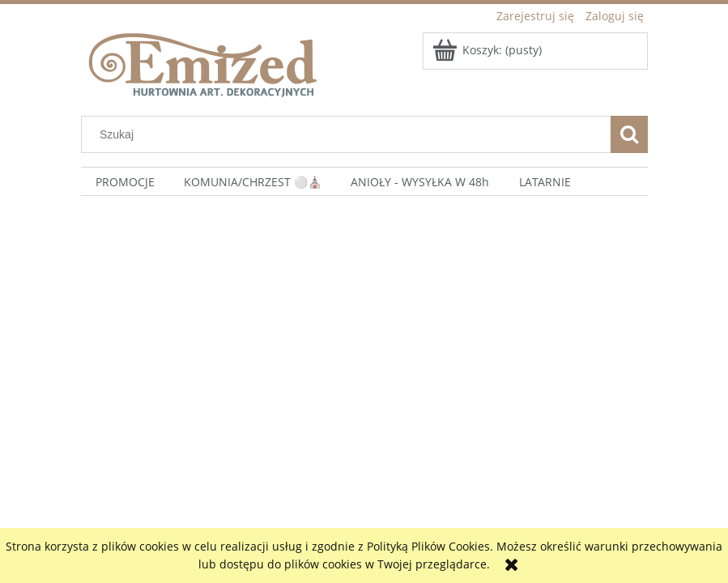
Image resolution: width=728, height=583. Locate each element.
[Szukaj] (629, 134)
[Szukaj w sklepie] (349, 134)
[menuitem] (125, 182)
